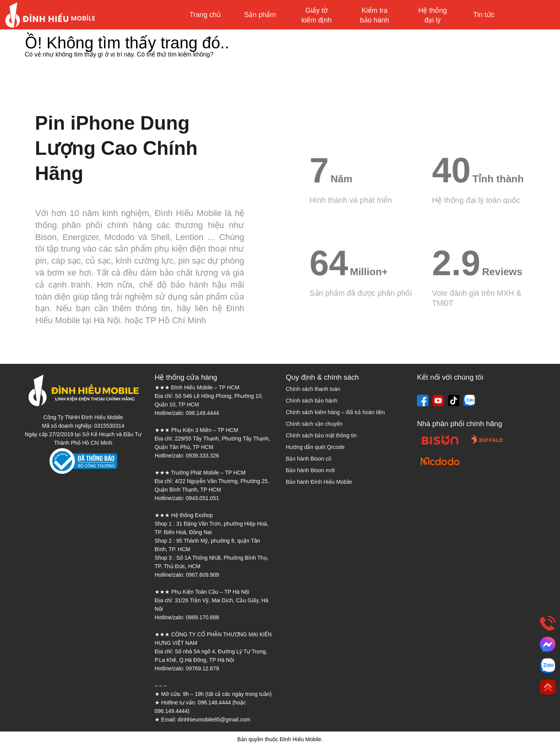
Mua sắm (524, 15)
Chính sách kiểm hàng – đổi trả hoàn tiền (335, 412)
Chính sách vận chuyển (314, 424)
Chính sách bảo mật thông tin (321, 435)
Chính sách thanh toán (313, 389)
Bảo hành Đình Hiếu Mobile (319, 482)
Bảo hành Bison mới (310, 470)
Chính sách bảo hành (312, 401)
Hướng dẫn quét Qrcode (315, 447)
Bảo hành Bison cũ (309, 459)
